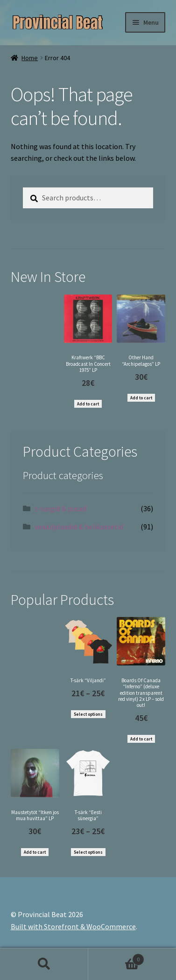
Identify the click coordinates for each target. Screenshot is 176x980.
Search (44, 964)
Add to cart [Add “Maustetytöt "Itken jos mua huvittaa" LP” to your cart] (35, 852)
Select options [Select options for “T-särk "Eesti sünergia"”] (88, 852)
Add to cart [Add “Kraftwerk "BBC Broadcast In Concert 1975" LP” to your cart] (88, 404)
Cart (116, 957)
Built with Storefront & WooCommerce (73, 926)
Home (30, 58)
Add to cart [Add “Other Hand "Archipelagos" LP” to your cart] (141, 398)
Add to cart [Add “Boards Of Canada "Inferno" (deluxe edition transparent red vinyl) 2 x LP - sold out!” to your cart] (141, 739)
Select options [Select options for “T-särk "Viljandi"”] (88, 714)
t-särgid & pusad (60, 508)
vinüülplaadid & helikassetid (79, 527)
